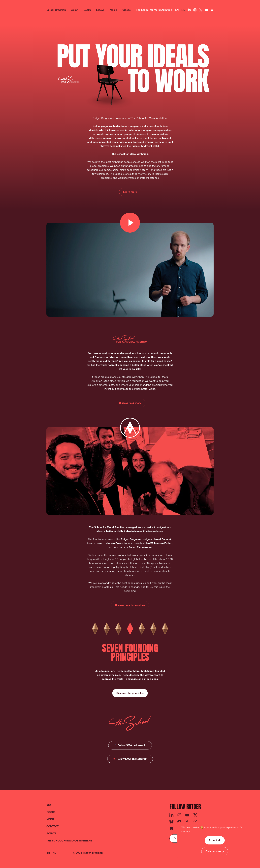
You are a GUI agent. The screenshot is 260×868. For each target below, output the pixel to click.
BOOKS (51, 812)
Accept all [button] (215, 840)
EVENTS (51, 833)
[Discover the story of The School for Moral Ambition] (130, 403)
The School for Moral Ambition (154, 10)
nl (183, 10)
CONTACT (52, 826)
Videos (127, 10)
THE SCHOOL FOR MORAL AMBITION (69, 841)
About (75, 10)
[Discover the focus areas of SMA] (130, 605)
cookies (195, 827)
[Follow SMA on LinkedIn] (130, 745)
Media (113, 10)
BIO (49, 805)
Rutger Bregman (56, 10)
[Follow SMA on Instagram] (130, 759)
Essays (100, 10)
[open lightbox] (130, 270)
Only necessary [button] (215, 851)
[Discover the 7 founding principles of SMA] (130, 693)
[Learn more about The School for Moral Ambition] (130, 192)
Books (87, 10)
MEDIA (50, 819)
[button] (186, 831)
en (177, 10)
